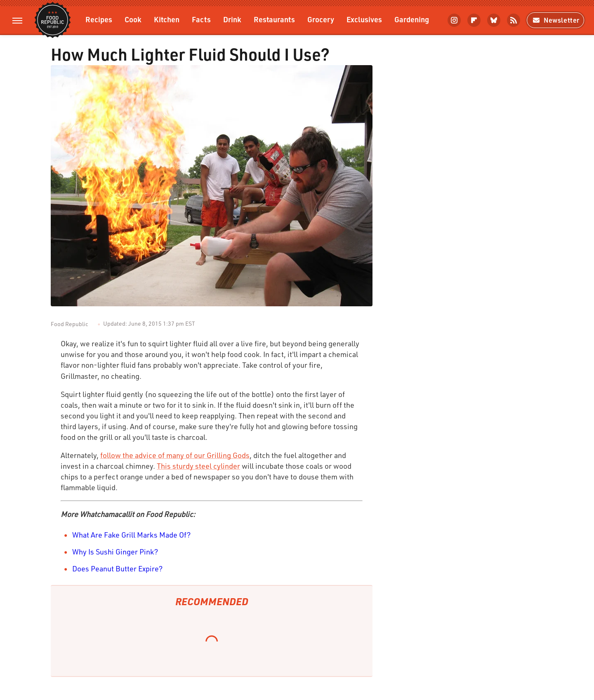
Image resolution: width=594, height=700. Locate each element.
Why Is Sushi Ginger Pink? (115, 552)
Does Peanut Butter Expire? (118, 568)
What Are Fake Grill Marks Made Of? (132, 535)
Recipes (99, 19)
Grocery (321, 19)
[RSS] (514, 20)
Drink (232, 19)
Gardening (412, 19)
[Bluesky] (494, 20)
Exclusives (364, 19)
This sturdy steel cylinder (198, 466)
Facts (201, 19)
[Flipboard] (474, 20)
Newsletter (555, 20)
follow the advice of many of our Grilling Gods (175, 455)
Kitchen (167, 19)
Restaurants (274, 19)
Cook (133, 19)
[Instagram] (454, 20)
